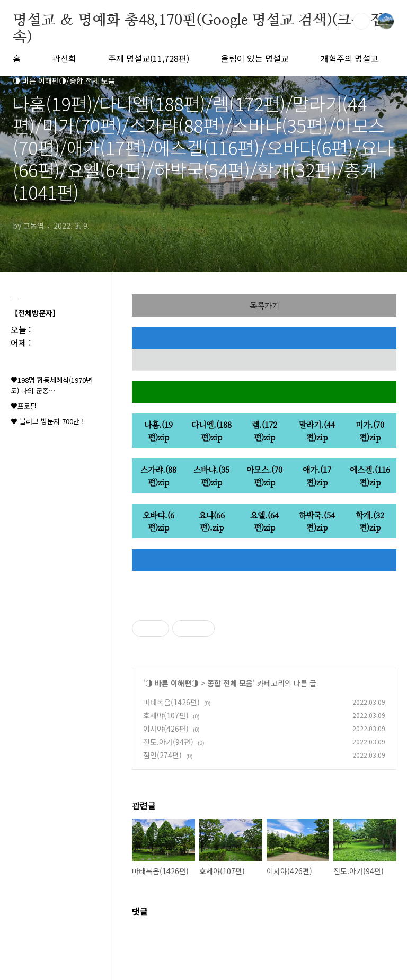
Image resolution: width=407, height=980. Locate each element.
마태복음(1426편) (171, 702)
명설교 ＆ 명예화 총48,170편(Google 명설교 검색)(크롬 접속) (198, 21)
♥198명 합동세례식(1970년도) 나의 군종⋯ (51, 385)
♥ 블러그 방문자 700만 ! (47, 421)
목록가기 (264, 305)
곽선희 (64, 58)
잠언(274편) (162, 755)
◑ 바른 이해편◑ (172, 683)
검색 (361, 21)
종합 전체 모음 (230, 683)
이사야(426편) (166, 729)
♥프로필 (24, 406)
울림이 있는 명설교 (255, 58)
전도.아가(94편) (168, 742)
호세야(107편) (166, 715)
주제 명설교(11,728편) (149, 58)
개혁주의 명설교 (350, 58)
